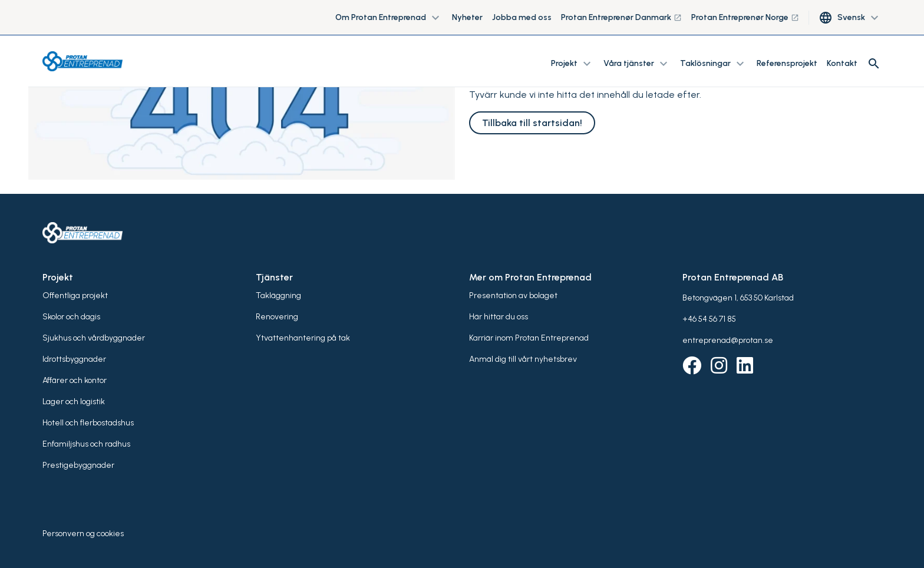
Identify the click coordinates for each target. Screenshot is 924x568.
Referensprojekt (787, 63)
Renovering (277, 317)
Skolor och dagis (71, 317)
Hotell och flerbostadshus (88, 423)
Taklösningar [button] (714, 64)
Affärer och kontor (75, 380)
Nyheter (467, 17)
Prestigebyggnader (78, 465)
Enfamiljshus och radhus (86, 444)
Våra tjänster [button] (637, 64)
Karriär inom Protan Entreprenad (529, 338)
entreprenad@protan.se (728, 340)
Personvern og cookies (83, 534)
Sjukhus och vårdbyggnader (94, 338)
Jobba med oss (522, 17)
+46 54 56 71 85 (709, 319)
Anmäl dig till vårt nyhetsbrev (523, 359)
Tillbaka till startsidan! (532, 123)
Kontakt (842, 63)
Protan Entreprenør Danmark (621, 17)
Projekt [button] (572, 64)
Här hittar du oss (499, 317)
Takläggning (278, 295)
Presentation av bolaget (513, 295)
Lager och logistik (74, 402)
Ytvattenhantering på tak (303, 338)
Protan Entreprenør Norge (745, 17)
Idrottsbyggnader (74, 359)
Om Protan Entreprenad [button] (389, 18)
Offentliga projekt (75, 295)
